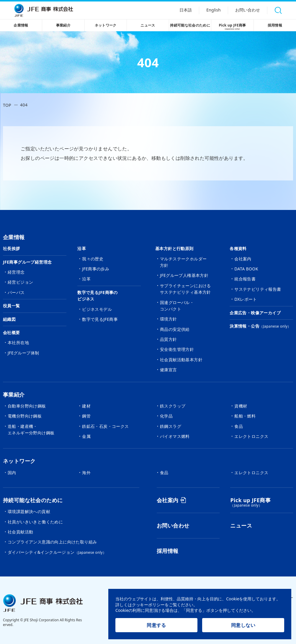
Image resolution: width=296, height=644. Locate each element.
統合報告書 (245, 279)
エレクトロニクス (251, 436)
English (213, 10)
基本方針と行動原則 (174, 248)
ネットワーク (106, 25)
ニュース (148, 25)
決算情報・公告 (260, 326)
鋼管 (86, 416)
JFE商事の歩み (96, 269)
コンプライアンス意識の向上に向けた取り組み (52, 542)
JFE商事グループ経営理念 (27, 262)
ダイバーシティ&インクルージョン (57, 552)
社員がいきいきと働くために (35, 522)
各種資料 (238, 248)
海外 (86, 473)
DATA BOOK (246, 269)
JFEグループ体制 (23, 353)
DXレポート (246, 299)
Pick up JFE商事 (232, 27)
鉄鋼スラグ (171, 426)
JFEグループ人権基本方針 (184, 275)
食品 (239, 426)
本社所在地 (18, 342)
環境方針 (169, 319)
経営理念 (16, 272)
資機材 (241, 406)
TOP (7, 105)
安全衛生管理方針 (177, 349)
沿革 (82, 248)
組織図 (9, 319)
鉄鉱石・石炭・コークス (105, 426)
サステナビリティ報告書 (258, 289)
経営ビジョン (20, 282)
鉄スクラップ (173, 406)
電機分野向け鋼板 (25, 416)
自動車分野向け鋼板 (27, 406)
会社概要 (12, 332)
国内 (12, 473)
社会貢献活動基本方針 (181, 360)
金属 (86, 436)
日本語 (184, 10)
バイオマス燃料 (175, 436)
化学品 (166, 416)
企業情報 (21, 25)
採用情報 (275, 25)
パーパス (16, 292)
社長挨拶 (12, 248)
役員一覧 (12, 306)
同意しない (243, 625)
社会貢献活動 (20, 532)
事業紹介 (63, 25)
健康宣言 (169, 370)
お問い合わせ (247, 10)
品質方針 (169, 339)
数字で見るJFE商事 (100, 319)
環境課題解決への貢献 (29, 511)
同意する (156, 625)
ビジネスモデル (97, 309)
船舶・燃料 (245, 416)
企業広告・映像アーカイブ (255, 313)
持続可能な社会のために (190, 25)
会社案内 (243, 259)
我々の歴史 (93, 259)
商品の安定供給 (175, 329)
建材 (86, 406)
